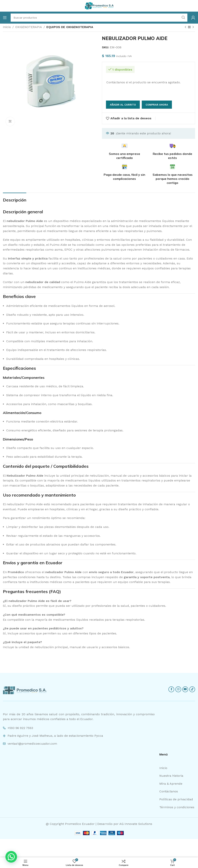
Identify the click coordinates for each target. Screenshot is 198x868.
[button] (11, 857)
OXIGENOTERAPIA (29, 27)
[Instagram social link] (178, 689)
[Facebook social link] (171, 689)
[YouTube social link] (185, 689)
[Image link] (25, 690)
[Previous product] (185, 27)
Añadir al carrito (123, 105)
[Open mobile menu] (5, 18)
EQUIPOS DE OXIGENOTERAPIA (70, 27)
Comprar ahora (157, 105)
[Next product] (193, 27)
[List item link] (177, 768)
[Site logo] (99, 6)
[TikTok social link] (192, 689)
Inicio (7, 27)
